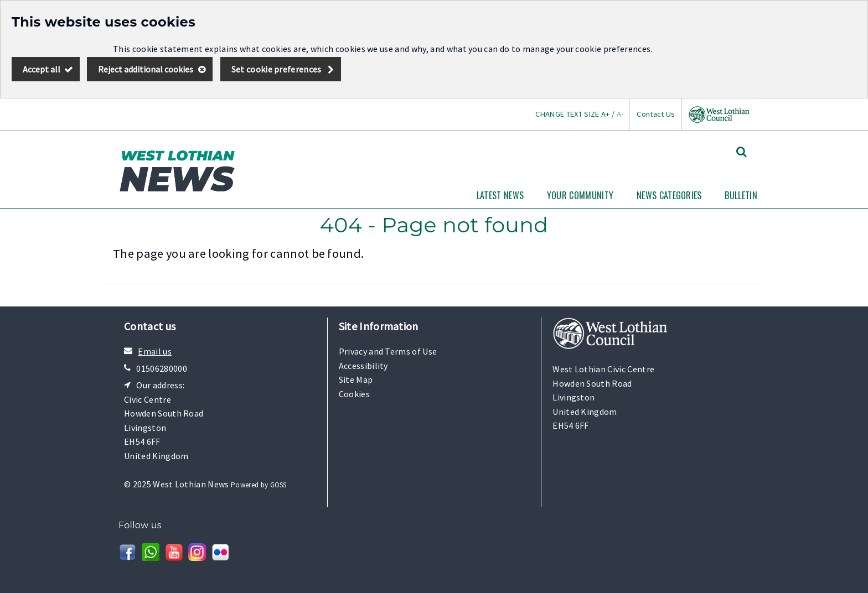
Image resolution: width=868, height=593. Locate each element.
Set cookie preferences (277, 69)
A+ (606, 114)
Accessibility (363, 366)
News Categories (669, 195)
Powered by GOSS (259, 485)
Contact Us (656, 114)
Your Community (580, 195)
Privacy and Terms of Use (388, 351)
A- (620, 114)
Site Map (356, 379)
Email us (155, 351)
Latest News (500, 195)
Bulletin (741, 195)
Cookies (354, 394)
